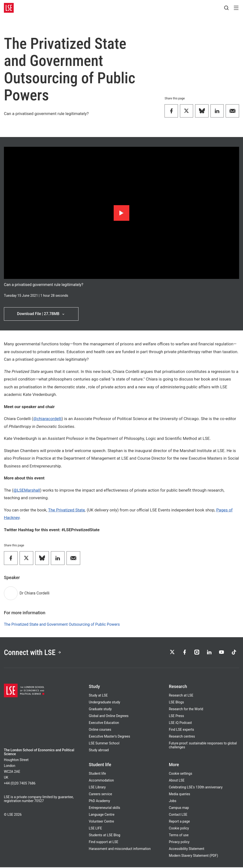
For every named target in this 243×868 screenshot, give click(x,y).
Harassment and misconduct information (120, 849)
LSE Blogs (177, 703)
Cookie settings (181, 774)
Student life (97, 774)
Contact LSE (178, 815)
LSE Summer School (104, 744)
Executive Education (104, 723)
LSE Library (97, 788)
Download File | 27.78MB (41, 314)
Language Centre (102, 815)
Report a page (179, 822)
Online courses (100, 730)
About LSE (177, 781)
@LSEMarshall (27, 490)
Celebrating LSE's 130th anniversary (196, 788)
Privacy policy (179, 843)
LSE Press (177, 717)
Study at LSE (98, 696)
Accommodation (101, 781)
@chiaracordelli (47, 419)
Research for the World (186, 710)
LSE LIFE (95, 829)
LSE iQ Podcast (180, 723)
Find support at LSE (103, 843)
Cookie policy (179, 829)
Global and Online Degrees (109, 717)
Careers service (100, 795)
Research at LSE (181, 696)
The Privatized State (66, 510)
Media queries (180, 795)
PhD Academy (99, 802)
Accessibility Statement (187, 849)
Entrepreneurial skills (104, 808)
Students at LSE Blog (105, 836)
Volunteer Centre (101, 822)
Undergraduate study (104, 703)
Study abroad (99, 751)
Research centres (182, 737)
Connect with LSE (33, 653)
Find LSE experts (182, 730)
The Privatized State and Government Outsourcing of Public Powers (62, 625)
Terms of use (179, 836)
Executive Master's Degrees (109, 737)
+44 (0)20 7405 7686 (20, 784)
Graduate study (100, 710)
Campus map (179, 808)
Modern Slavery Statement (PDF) (193, 856)
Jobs (173, 802)
